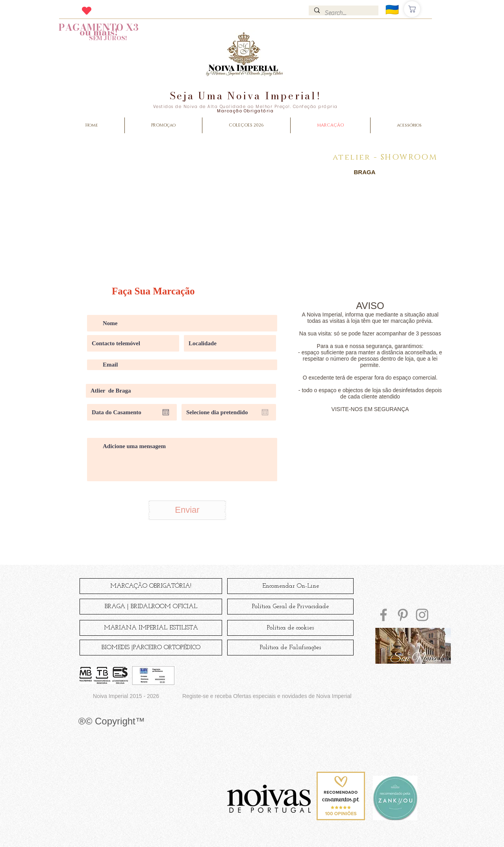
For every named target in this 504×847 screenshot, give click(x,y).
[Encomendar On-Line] (290, 586)
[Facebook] (384, 615)
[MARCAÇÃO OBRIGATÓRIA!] (151, 586)
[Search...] (345, 13)
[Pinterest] (403, 615)
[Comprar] (412, 9)
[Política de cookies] (290, 628)
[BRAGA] (365, 172)
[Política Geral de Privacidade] (290, 607)
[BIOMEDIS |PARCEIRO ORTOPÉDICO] (151, 648)
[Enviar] (187, 510)
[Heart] (87, 10)
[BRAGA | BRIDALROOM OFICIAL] (151, 607)
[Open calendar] (166, 412)
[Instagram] (422, 615)
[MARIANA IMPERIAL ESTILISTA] (151, 628)
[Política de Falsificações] (290, 648)
